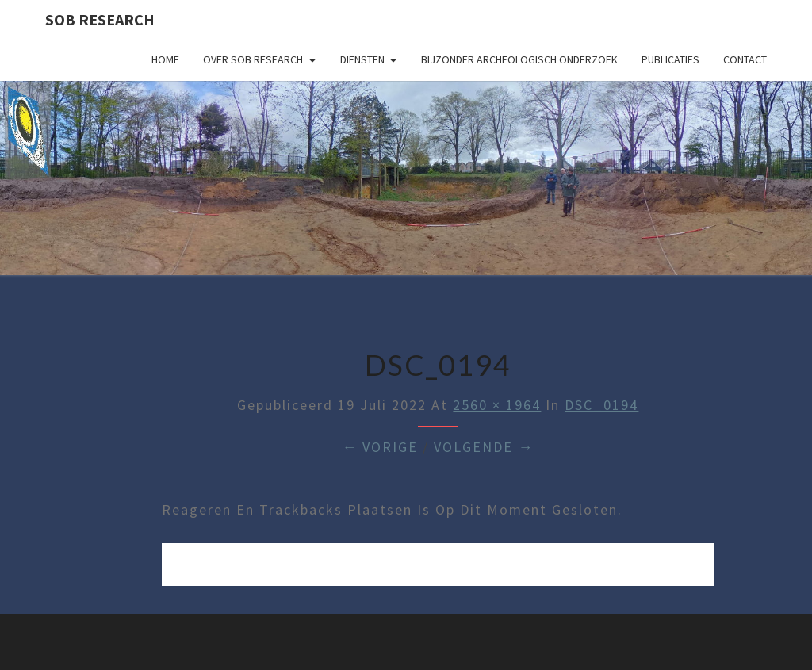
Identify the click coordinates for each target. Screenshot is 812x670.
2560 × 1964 (497, 405)
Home (165, 59)
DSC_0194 (601, 405)
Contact (745, 59)
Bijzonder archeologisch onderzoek (519, 59)
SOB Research (100, 19)
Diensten (362, 59)
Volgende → (484, 447)
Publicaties (670, 59)
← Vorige (380, 447)
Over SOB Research (253, 59)
